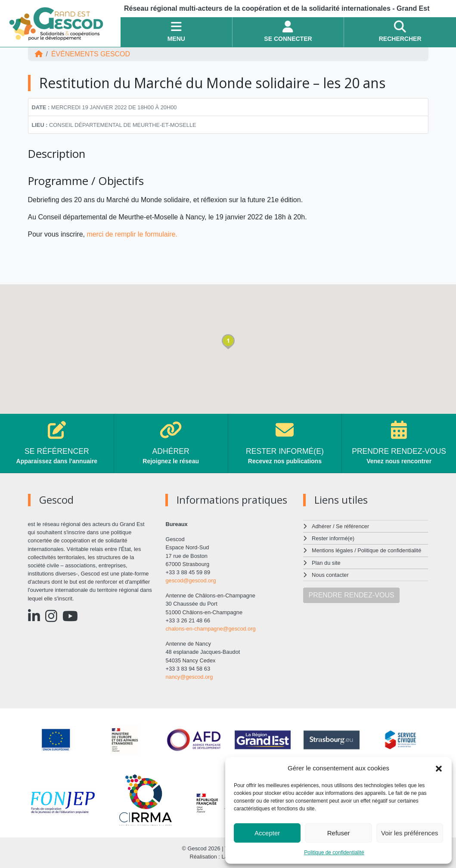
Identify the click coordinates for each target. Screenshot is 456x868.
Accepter (267, 833)
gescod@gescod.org (191, 580)
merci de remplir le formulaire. (133, 234)
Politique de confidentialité (334, 853)
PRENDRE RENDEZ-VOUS (351, 595)
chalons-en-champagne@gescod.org (211, 629)
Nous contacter (330, 575)
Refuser (339, 833)
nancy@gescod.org (189, 677)
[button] (439, 768)
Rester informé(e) (333, 538)
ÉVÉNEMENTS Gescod (91, 54)
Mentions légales (332, 550)
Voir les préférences (410, 833)
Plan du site (326, 563)
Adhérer (321, 526)
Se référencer (353, 526)
